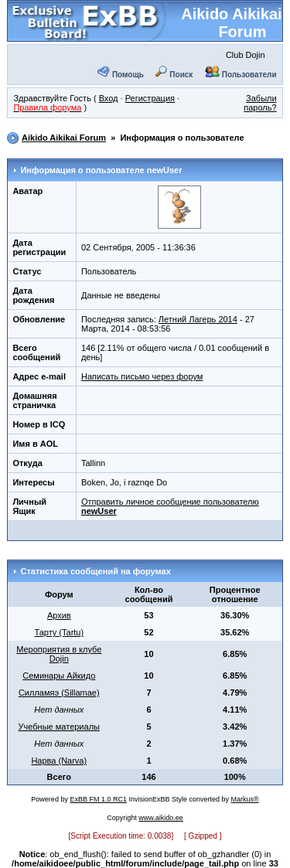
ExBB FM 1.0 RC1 (98, 799)
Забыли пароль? (260, 103)
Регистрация (150, 98)
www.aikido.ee (161, 818)
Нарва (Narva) (59, 761)
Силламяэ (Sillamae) (59, 693)
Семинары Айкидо (59, 676)
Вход (109, 98)
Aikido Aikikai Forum (231, 23)
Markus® (245, 799)
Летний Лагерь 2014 (198, 319)
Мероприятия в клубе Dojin (59, 654)
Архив (59, 615)
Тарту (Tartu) (59, 632)
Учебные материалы (59, 727)
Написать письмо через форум (142, 376)
